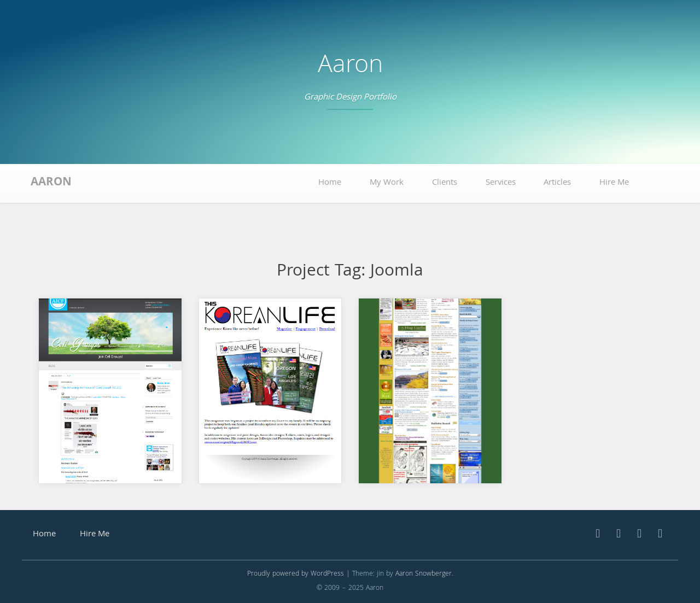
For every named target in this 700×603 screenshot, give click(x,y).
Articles (557, 183)
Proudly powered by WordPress (296, 574)
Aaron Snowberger (424, 574)
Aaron (350, 67)
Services (501, 183)
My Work (387, 183)
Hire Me (614, 183)
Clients (445, 183)
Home (330, 183)
